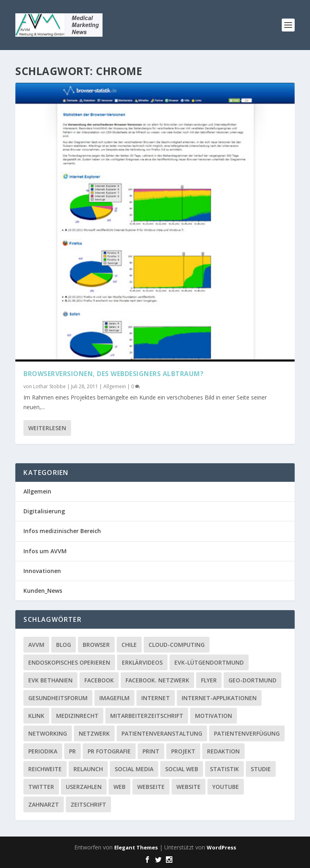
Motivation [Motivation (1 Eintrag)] (214, 716)
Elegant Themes (136, 847)
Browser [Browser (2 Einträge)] (96, 645)
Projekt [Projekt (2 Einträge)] (183, 751)
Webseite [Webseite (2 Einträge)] (151, 787)
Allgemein (115, 386)
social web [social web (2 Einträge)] (182, 769)
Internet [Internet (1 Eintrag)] (156, 698)
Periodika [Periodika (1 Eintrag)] (43, 751)
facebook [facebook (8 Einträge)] (99, 680)
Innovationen (42, 571)
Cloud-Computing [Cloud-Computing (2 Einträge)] (177, 645)
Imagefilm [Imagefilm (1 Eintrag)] (114, 698)
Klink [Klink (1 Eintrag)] (36, 716)
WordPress (221, 847)
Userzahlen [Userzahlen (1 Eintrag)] (84, 787)
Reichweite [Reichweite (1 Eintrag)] (45, 769)
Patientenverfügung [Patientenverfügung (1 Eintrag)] (247, 733)
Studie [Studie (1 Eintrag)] (261, 769)
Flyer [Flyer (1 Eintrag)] (209, 680)
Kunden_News (43, 591)
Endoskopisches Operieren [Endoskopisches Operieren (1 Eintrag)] (69, 662)
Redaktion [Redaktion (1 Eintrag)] (223, 751)
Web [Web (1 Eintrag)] (119, 787)
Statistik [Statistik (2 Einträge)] (224, 769)
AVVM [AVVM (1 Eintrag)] (36, 645)
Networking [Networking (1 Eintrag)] (48, 733)
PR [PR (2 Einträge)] (72, 751)
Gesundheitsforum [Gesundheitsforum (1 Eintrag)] (58, 698)
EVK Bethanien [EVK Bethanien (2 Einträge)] (50, 680)
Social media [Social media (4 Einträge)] (134, 769)
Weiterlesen (47, 427)
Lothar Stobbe (49, 386)
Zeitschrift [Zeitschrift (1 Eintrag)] (88, 804)
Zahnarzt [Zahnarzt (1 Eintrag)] (44, 804)
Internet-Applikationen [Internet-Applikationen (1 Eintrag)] (219, 698)
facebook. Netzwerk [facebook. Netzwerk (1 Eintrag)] (157, 680)
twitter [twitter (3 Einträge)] (41, 787)
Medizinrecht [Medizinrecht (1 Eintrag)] (77, 716)
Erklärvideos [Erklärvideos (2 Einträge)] (142, 662)
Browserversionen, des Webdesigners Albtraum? (113, 373)
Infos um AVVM (45, 551)
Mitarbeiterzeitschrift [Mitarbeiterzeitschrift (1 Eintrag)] (147, 716)
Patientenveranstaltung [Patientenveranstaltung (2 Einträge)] (162, 733)
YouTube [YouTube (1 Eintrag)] (226, 787)
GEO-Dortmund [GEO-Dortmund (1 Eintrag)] (252, 680)
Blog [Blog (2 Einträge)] (64, 645)
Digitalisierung (44, 511)
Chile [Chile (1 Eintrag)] (129, 645)
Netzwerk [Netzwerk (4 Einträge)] (94, 733)
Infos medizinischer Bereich (62, 531)
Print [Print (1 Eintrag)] (151, 751)
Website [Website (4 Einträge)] (189, 787)
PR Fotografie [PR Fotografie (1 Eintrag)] (109, 751)
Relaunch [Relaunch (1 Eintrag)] (88, 769)
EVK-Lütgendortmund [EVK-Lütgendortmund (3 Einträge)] (209, 662)
